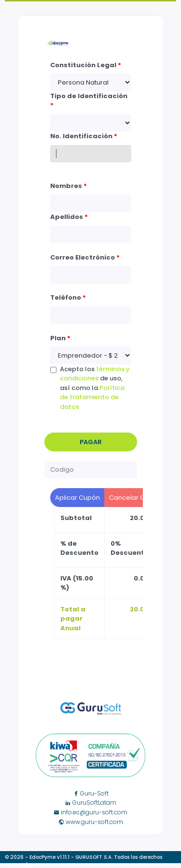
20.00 (139, 518)
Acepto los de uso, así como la (95, 388)
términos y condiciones (95, 374)
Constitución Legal (86, 65)
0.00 (141, 578)
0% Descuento (130, 548)
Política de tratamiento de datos (92, 397)
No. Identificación (84, 136)
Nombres (69, 186)
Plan (60, 338)
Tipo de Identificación (89, 101)
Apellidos (69, 217)
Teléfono (68, 297)
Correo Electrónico (85, 257)
